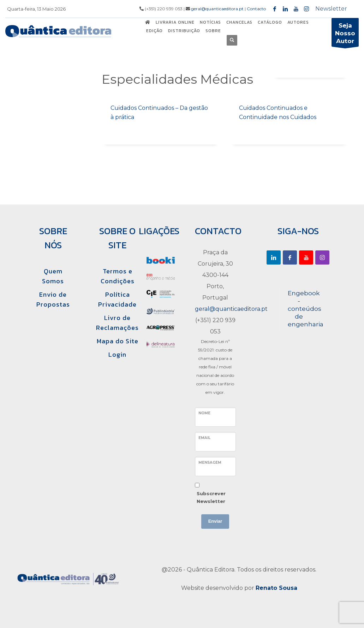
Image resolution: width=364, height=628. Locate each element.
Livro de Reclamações (117, 323)
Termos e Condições (118, 276)
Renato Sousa (276, 588)
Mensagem (210, 463)
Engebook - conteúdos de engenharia (306, 309)
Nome (204, 413)
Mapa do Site (118, 341)
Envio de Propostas (53, 299)
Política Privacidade (117, 299)
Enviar (215, 521)
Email (204, 438)
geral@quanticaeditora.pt (217, 9)
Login (117, 354)
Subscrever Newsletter (211, 497)
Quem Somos (53, 276)
